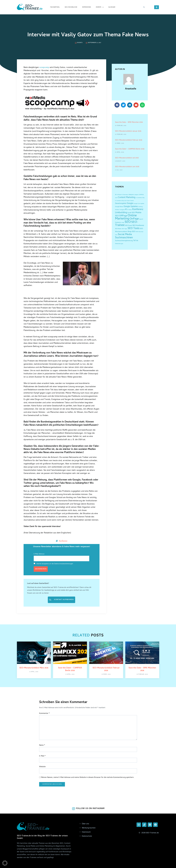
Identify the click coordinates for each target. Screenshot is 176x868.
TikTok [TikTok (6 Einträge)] (136, 241)
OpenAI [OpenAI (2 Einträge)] (141, 219)
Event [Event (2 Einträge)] (128, 201)
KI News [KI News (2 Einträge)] (130, 210)
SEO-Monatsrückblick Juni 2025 (127, 167)
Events (100, 7)
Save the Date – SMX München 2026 (129, 122)
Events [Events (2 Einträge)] (132, 201)
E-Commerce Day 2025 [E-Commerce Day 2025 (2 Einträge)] (121, 201)
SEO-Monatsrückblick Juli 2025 (127, 158)
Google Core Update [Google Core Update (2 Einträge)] (139, 204)
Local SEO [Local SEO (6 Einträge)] (131, 213)
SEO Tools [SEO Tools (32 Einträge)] (134, 229)
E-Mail (42, 756)
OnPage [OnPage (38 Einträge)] (134, 219)
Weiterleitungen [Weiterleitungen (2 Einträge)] (119, 244)
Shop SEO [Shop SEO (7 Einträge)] (131, 232)
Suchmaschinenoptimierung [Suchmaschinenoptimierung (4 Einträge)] (124, 241)
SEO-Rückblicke (71, 7)
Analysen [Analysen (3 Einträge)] (131, 195)
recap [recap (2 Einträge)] (123, 223)
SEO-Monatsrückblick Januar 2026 (128, 131)
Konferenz (63, 541)
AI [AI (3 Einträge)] (116, 195)
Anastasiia (131, 89)
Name (42, 745)
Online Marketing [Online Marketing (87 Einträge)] (126, 217)
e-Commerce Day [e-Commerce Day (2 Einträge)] (140, 198)
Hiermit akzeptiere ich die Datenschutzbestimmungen (53, 564)
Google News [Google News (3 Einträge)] (119, 207)
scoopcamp (44, 68)
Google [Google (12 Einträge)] (130, 204)
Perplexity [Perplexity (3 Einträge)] (118, 223)
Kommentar (44, 714)
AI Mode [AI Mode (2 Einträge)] (119, 195)
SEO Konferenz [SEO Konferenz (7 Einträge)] (138, 226)
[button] (144, 7)
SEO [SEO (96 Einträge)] (128, 222)
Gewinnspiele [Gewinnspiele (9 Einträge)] (121, 204)
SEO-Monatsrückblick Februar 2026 (129, 140)
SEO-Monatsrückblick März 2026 (34, 668)
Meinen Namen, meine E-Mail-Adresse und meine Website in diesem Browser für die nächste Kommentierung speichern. (88, 778)
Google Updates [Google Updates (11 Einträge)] (131, 207)
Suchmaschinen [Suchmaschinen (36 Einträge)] (124, 238)
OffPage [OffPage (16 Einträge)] (123, 216)
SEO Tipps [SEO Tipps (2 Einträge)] (125, 229)
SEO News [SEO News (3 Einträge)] (118, 229)
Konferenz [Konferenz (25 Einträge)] (138, 210)
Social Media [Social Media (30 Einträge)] (125, 235)
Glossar (112, 7)
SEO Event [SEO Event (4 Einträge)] (129, 226)
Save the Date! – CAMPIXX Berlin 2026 (130, 149)
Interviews (87, 7)
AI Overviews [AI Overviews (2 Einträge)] (125, 195)
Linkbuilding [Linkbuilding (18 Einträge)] (121, 213)
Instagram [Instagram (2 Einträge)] (122, 210)
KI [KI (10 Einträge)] (126, 210)
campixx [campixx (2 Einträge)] (136, 195)
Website (42, 767)
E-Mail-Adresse (39, 554)
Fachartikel (55, 7)
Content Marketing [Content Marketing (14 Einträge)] (127, 198)
